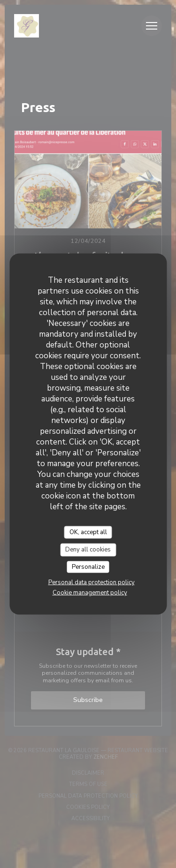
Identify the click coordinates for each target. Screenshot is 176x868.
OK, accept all (88, 532)
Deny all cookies (88, 550)
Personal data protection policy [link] (92, 582)
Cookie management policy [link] (90, 593)
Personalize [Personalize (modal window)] (88, 566)
